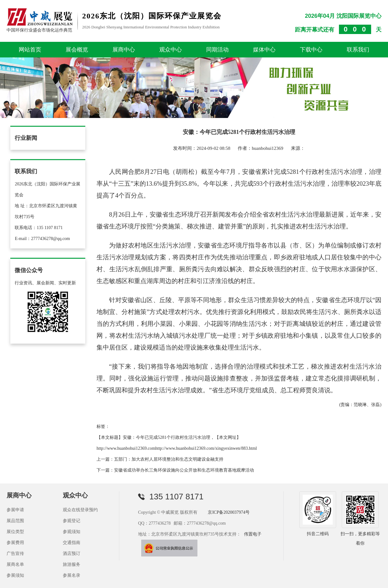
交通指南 (72, 542)
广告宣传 (15, 553)
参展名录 (72, 575)
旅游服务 (72, 564)
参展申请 (15, 510)
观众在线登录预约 (80, 510)
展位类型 (15, 531)
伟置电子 (253, 534)
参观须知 (72, 531)
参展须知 (15, 575)
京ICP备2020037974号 (229, 512)
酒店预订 (72, 553)
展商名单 (15, 564)
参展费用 (15, 542)
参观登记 (72, 520)
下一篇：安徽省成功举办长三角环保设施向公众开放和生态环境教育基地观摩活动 (175, 470)
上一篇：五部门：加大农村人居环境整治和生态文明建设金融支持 (160, 459)
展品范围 (15, 520)
